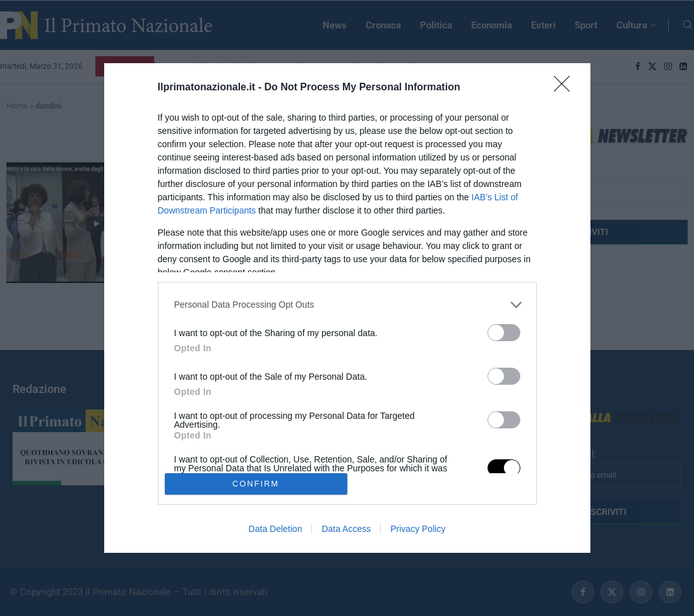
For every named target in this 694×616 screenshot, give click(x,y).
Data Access (346, 529)
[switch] (504, 333)
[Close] (566, 88)
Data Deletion (276, 529)
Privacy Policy (418, 529)
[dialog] (347, 308)
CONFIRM (256, 484)
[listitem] (347, 305)
